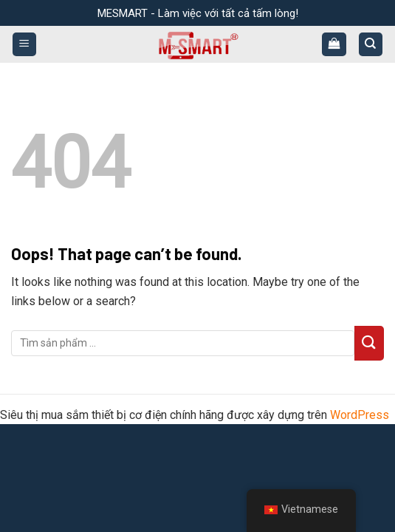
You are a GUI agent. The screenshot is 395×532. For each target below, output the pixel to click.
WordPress (360, 415)
